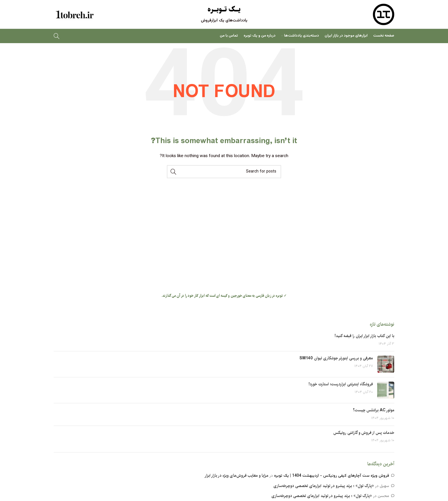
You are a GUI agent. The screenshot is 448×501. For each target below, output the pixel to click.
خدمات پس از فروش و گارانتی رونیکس (364, 433)
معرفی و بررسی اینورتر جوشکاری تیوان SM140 (336, 358)
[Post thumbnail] (386, 364)
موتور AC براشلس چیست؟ (374, 410)
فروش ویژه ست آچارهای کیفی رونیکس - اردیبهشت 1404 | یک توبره (332, 476)
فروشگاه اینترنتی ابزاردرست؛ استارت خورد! (341, 384)
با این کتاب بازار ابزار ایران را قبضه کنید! (364, 336)
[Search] (57, 36)
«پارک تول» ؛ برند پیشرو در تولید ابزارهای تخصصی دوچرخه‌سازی (324, 486)
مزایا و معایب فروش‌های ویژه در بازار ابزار (236, 476)
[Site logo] (384, 15)
